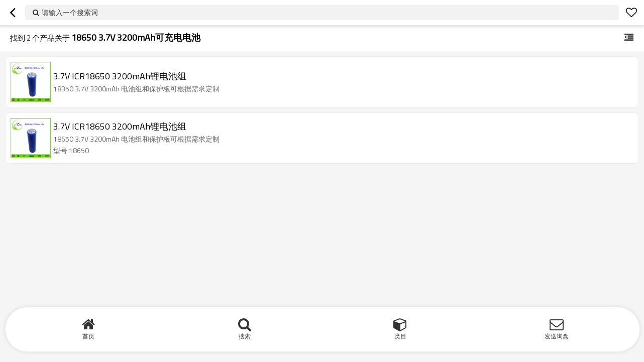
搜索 (245, 336)
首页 (88, 336)
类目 (400, 336)
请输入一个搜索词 (70, 12)
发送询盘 (557, 336)
